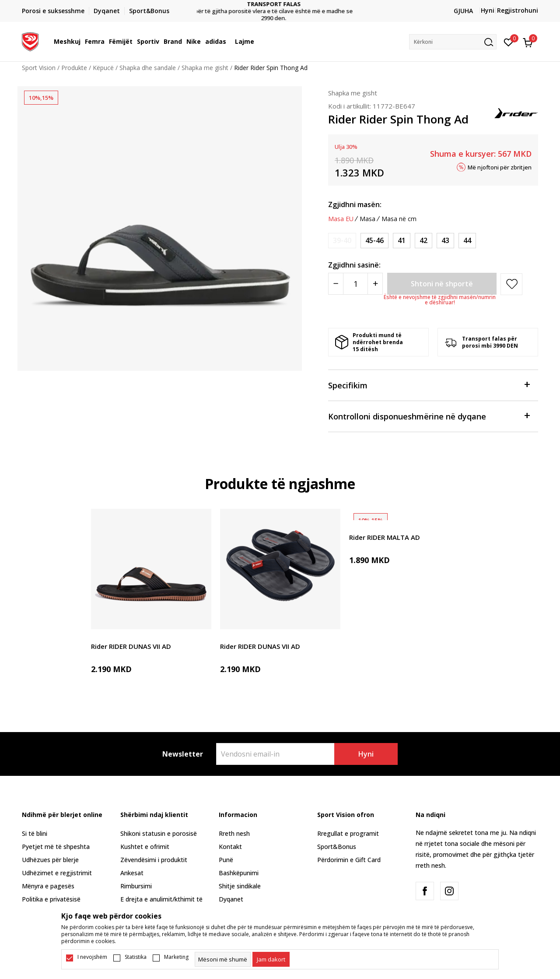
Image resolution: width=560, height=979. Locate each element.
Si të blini (35, 833)
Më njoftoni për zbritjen (500, 167)
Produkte (74, 68)
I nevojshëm (92, 957)
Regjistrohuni (518, 10)
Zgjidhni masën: (355, 204)
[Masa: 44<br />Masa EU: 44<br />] (467, 241)
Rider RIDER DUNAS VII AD (131, 646)
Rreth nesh (234, 833)
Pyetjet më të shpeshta (56, 847)
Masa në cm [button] (399, 219)
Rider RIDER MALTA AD (385, 537)
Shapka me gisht (205, 68)
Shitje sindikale (240, 886)
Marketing (176, 957)
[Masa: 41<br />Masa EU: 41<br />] (402, 241)
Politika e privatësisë (51, 899)
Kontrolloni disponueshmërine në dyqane (429, 416)
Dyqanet (231, 899)
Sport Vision (39, 68)
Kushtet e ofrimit (145, 847)
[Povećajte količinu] (375, 284)
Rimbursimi (136, 886)
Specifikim (429, 385)
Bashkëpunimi (239, 873)
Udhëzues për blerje (50, 860)
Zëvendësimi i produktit (154, 860)
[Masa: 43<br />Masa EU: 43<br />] (445, 241)
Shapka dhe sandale (148, 68)
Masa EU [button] (341, 219)
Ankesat (132, 873)
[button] (453, 42)
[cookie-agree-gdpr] (271, 959)
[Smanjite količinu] (336, 284)
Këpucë (103, 68)
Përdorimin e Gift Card (349, 860)
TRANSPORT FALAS (280, 4)
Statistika (136, 957)
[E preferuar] (509, 42)
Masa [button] (367, 219)
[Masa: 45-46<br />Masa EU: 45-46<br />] (374, 241)
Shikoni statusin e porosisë (159, 833)
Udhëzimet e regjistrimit (57, 873)
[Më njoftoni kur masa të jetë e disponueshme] (342, 241)
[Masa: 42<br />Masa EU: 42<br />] (423, 241)
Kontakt (230, 847)
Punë (226, 860)
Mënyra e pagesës (48, 886)
